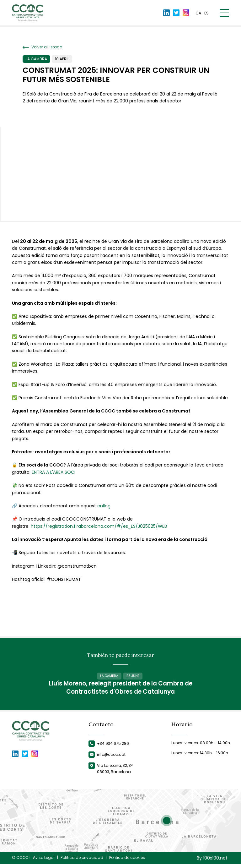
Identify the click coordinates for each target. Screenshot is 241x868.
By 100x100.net (212, 862)
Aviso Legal (44, 861)
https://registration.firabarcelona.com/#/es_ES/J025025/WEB (99, 526)
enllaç (104, 506)
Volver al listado (42, 47)
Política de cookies (127, 861)
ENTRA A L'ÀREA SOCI (54, 472)
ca (198, 13)
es (206, 13)
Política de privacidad (82, 861)
